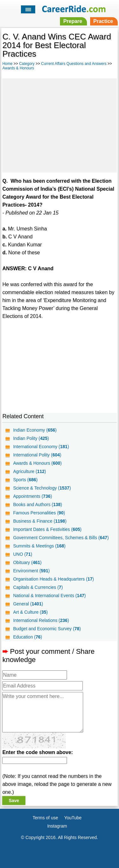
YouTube (73, 818)
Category (27, 64)
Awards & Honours (18, 68)
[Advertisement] (59, 124)
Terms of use (45, 818)
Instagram (57, 826)
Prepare (73, 21)
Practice (103, 21)
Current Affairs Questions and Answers (74, 64)
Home (7, 64)
